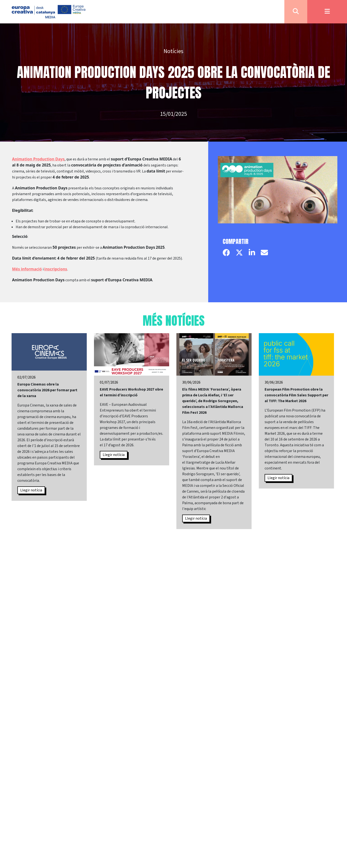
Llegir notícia (31, 490)
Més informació (27, 269)
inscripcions (56, 269)
